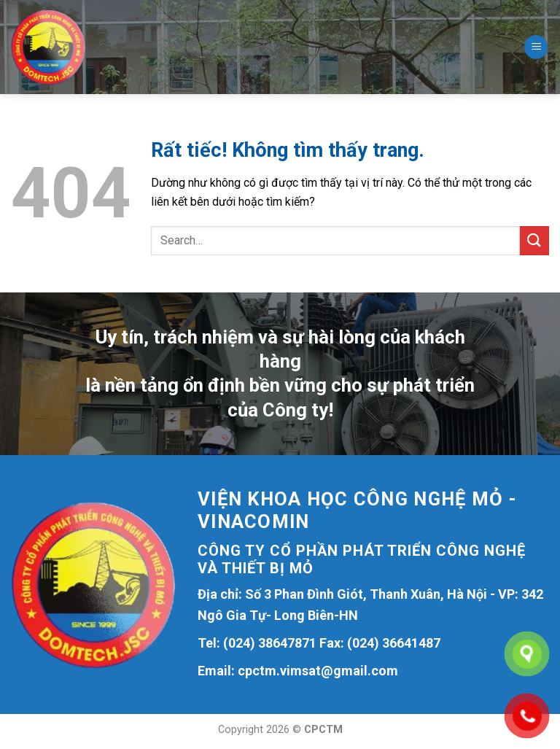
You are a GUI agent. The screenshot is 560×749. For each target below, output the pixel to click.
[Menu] (536, 47)
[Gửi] (534, 240)
